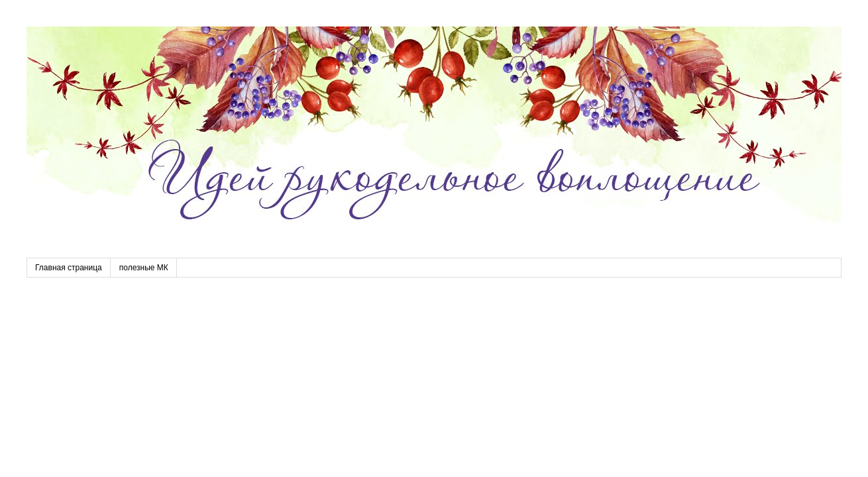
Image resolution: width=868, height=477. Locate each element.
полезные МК (144, 268)
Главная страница (69, 268)
